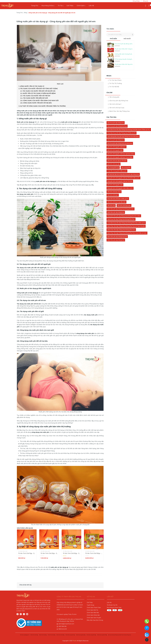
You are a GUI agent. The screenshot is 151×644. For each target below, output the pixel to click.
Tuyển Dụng (90, 605)
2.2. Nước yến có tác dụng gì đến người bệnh (38, 93)
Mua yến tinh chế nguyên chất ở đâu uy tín (120, 188)
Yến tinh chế (111, 205)
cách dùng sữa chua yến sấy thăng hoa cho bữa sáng (123, 136)
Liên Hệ (91, 6)
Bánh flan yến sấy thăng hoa (116, 240)
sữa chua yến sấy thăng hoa (118, 101)
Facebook (18, 614)
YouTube (27, 614)
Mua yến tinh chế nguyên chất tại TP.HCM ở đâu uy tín (123, 178)
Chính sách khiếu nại (93, 615)
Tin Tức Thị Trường (115, 83)
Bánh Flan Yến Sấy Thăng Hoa (119, 111)
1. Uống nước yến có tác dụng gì (31, 86)
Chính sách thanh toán (94, 608)
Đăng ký (146, 1)
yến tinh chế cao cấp (114, 164)
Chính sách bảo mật (93, 613)
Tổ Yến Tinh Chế (23, 551)
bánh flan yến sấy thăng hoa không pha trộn (121, 209)
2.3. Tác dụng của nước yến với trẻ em (35, 96)
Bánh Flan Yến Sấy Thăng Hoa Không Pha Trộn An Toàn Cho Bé (126, 226)
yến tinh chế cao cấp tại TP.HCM (117, 161)
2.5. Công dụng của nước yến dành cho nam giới (40, 101)
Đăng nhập (136, 1)
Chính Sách (81, 6)
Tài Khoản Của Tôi (112, 605)
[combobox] (120, 35)
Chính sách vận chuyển (94, 618)
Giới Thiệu (70, 6)
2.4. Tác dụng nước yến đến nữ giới (34, 98)
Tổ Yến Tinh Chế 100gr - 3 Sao (94, 553)
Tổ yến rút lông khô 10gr (70, 635)
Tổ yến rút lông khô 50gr (91, 635)
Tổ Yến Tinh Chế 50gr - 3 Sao (71, 553)
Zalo (24, 614)
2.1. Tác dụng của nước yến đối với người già (38, 91)
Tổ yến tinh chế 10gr (34, 635)
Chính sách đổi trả (92, 610)
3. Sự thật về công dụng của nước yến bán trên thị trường (42, 106)
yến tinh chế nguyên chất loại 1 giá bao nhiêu (121, 154)
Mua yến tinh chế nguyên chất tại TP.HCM (120, 181)
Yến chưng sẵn (114, 97)
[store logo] (7, 6)
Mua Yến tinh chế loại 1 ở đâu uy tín (118, 199)
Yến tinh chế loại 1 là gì (114, 192)
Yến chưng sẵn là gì (113, 168)
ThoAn (75, 641)
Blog (26, 13)
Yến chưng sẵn (126, 168)
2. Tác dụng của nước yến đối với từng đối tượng (38, 89)
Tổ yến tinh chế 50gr (52, 635)
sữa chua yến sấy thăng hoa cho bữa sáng (120, 143)
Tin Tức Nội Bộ (114, 87)
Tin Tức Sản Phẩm (115, 80)
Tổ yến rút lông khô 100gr (102, 635)
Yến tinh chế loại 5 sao (116, 108)
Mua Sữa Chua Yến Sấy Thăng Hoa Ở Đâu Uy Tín (122, 133)
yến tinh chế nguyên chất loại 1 (117, 147)
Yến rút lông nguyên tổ (25, 635)
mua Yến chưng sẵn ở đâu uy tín (117, 171)
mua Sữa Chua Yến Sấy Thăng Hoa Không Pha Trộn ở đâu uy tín (126, 223)
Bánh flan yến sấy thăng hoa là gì (117, 237)
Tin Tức (60, 6)
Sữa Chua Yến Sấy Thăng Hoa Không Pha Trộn (121, 219)
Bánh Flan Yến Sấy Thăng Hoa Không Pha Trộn (121, 230)
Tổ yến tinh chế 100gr (60, 635)
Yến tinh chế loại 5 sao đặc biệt (116, 202)
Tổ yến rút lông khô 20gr (81, 635)
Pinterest (21, 614)
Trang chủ (35, 6)
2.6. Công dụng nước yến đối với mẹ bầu (36, 103)
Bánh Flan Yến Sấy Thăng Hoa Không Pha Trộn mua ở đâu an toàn (127, 233)
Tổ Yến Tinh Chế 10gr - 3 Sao (27, 553)
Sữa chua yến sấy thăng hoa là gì (117, 126)
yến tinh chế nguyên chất (115, 150)
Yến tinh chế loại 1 (115, 104)
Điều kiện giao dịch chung (95, 620)
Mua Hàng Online (48, 6)
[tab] (113, 39)
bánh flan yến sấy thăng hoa (116, 212)
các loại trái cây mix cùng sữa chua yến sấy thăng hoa (123, 174)
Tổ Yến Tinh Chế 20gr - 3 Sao (49, 553)
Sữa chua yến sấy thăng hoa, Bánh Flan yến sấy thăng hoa (119, 635)
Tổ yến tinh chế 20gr (43, 635)
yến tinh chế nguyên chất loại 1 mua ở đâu (120, 157)
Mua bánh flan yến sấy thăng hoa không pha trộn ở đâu (124, 216)
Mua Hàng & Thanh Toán (114, 608)
